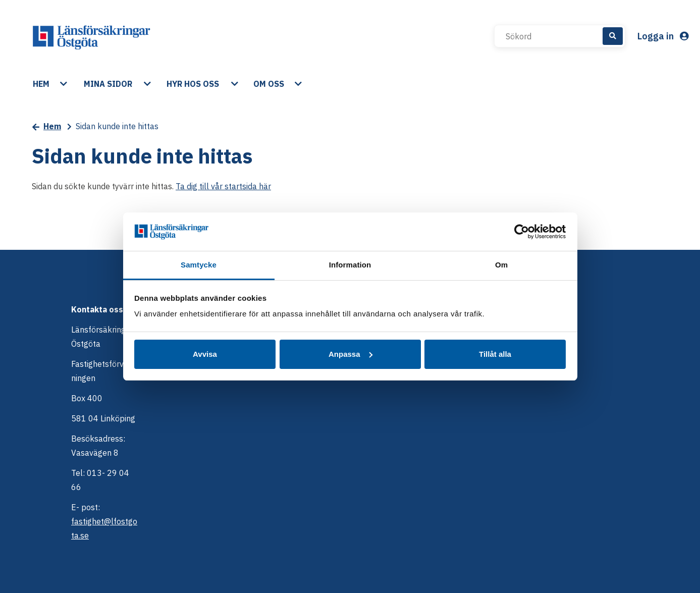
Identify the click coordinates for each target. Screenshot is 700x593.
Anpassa (351, 354)
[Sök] (613, 36)
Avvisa (205, 354)
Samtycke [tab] (199, 265)
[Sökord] (554, 36)
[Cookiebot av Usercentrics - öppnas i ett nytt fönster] (522, 232)
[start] (91, 36)
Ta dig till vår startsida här (223, 186)
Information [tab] (350, 265)
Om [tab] (501, 265)
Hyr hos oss (193, 84)
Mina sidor (108, 84)
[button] (65, 84)
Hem (41, 84)
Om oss (269, 84)
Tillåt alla (495, 354)
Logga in (663, 36)
